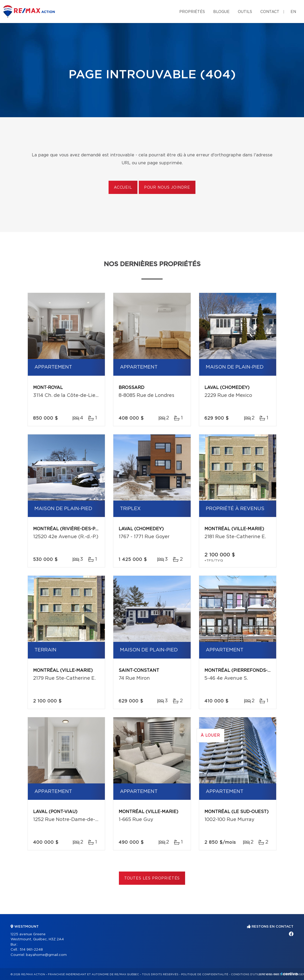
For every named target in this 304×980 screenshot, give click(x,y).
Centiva (289, 974)
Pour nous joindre (167, 188)
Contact (270, 12)
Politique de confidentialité (205, 974)
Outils (245, 12)
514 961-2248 (31, 950)
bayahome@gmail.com (46, 955)
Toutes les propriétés (152, 878)
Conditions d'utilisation (251, 974)
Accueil (123, 188)
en (293, 12)
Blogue (221, 12)
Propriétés (192, 12)
